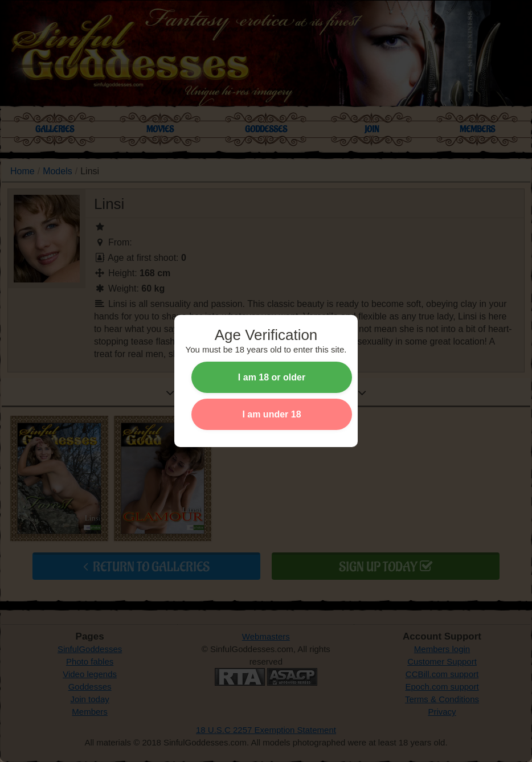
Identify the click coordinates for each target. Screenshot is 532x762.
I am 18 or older (272, 377)
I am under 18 (271, 414)
